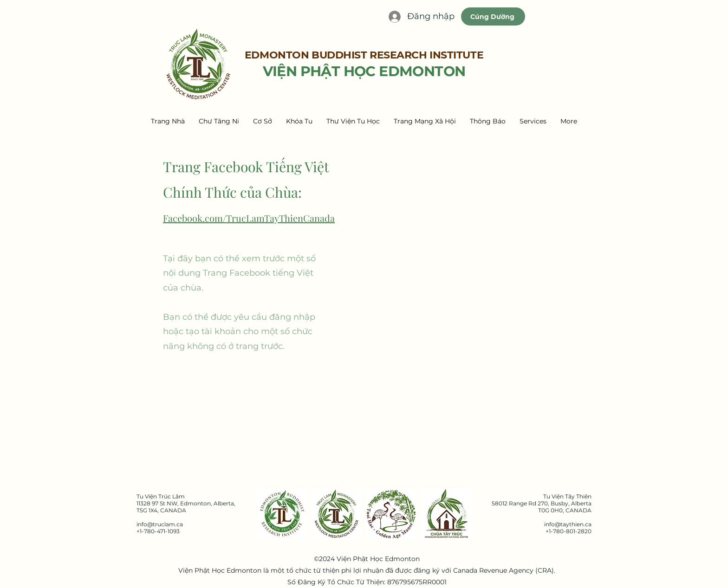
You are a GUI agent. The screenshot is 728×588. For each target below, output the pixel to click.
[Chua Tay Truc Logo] (446, 514)
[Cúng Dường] (493, 16)
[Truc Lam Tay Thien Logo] (337, 514)
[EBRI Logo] (282, 514)
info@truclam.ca (160, 524)
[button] (219, 121)
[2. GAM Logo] (391, 514)
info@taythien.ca (568, 524)
